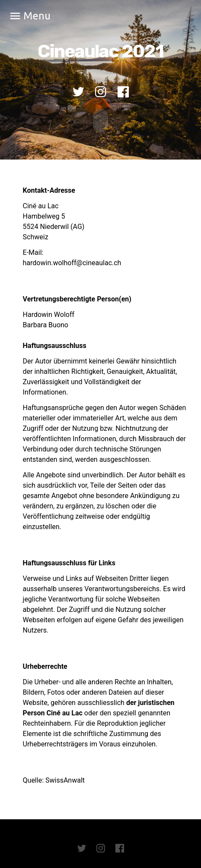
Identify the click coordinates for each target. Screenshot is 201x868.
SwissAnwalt (65, 780)
